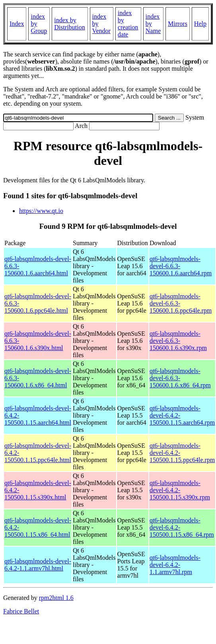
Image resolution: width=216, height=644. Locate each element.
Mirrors (178, 24)
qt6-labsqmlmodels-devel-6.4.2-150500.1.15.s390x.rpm (180, 490)
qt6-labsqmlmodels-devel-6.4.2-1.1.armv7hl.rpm (175, 565)
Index (17, 24)
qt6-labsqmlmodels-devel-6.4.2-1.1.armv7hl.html (38, 565)
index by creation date (128, 24)
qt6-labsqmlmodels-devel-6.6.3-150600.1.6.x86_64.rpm (180, 378)
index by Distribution (69, 24)
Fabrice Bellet (21, 611)
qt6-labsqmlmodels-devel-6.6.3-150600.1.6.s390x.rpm (178, 341)
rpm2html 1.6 (56, 598)
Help (200, 24)
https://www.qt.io (41, 211)
